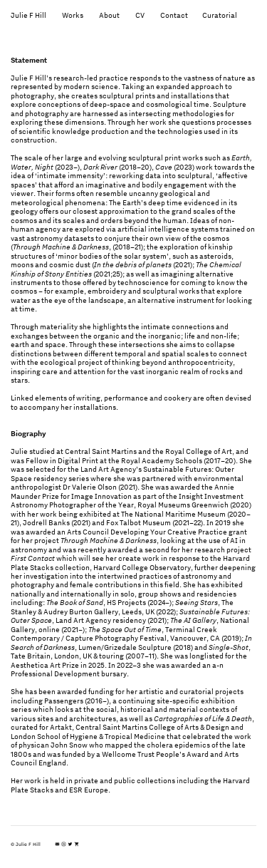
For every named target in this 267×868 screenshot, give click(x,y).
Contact (181, 15)
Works (73, 15)
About (109, 15)
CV (140, 15)
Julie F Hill (28, 15)
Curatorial (220, 15)
